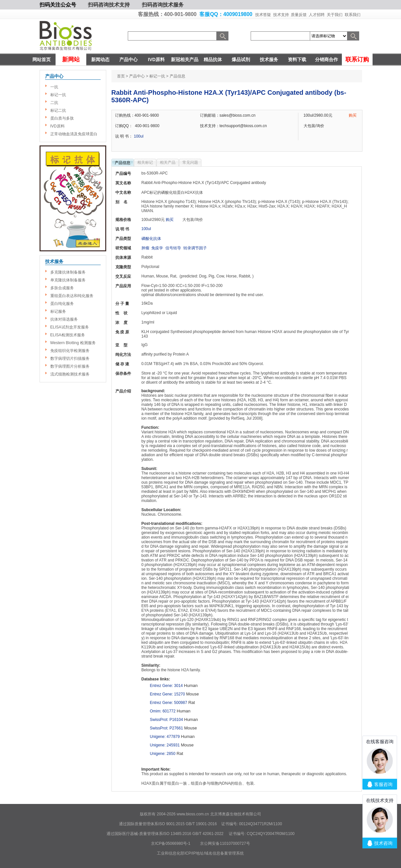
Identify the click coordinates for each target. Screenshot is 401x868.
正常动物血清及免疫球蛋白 (74, 134)
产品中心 (128, 59)
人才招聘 (317, 15)
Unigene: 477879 (165, 737)
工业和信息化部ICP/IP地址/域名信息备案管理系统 (200, 853)
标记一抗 (58, 95)
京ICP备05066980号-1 (171, 843)
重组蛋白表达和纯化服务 (72, 296)
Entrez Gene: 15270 (167, 694)
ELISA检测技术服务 (68, 335)
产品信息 (123, 163)
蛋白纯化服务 (62, 304)
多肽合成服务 (62, 288)
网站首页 (42, 59)
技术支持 (281, 15)
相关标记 (145, 162)
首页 (121, 76)
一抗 (54, 87)
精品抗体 (213, 59)
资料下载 (297, 59)
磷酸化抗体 (151, 239)
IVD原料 (156, 59)
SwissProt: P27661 (167, 728)
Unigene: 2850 (163, 754)
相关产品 (168, 162)
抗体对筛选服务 (64, 319)
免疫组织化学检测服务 (70, 351)
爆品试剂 (241, 59)
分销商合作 (326, 59)
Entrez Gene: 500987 (169, 703)
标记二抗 (58, 110)
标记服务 (58, 311)
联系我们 (353, 15)
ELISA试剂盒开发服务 (70, 327)
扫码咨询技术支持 (109, 5)
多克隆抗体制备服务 (68, 272)
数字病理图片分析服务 (70, 366)
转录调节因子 (195, 248)
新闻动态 (100, 59)
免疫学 (157, 248)
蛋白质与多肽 (62, 118)
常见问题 (190, 162)
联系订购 (357, 59)
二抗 (54, 103)
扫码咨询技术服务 (163, 5)
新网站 (71, 59)
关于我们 (335, 15)
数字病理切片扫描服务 (70, 359)
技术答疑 (263, 15)
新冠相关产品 (185, 59)
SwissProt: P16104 (167, 720)
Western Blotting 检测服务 (73, 343)
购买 (353, 115)
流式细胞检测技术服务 (70, 374)
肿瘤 (145, 248)
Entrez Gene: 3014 (167, 686)
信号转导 (173, 248)
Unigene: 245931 (165, 745)
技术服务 (269, 59)
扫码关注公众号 (58, 5)
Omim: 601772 (163, 711)
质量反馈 (299, 15)
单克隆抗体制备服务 (68, 280)
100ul (139, 136)
